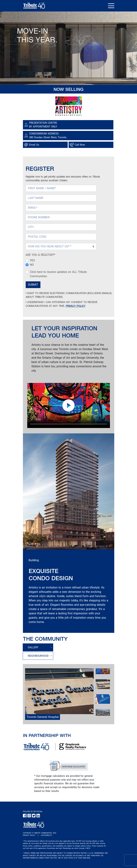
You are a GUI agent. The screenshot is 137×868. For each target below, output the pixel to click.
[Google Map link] (69, 136)
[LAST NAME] (61, 198)
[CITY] (61, 227)
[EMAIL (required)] (61, 208)
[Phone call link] (91, 145)
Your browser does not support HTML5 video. (69, 405)
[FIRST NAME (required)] (61, 188)
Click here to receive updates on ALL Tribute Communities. (58, 274)
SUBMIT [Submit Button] (33, 285)
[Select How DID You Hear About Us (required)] (61, 246)
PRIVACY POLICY (76, 306)
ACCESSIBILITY (46, 835)
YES (32, 260)
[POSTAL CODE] (61, 237)
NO (32, 265)
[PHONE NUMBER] (61, 217)
